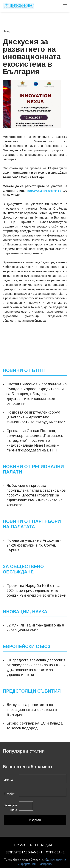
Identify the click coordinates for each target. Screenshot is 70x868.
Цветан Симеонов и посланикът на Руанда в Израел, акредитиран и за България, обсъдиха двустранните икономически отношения (37, 394)
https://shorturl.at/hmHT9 (44, 190)
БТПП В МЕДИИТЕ (43, 845)
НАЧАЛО (20, 845)
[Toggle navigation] (65, 6)
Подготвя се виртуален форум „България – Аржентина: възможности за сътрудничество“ (36, 417)
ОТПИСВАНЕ (55, 852)
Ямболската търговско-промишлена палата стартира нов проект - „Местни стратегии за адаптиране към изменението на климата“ (36, 495)
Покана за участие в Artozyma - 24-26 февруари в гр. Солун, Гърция (34, 545)
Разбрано (45, 864)
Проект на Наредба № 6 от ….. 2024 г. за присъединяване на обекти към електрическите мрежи (36, 590)
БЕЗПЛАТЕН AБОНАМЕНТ (24, 852)
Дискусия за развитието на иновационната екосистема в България (32, 710)
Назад (7, 31)
